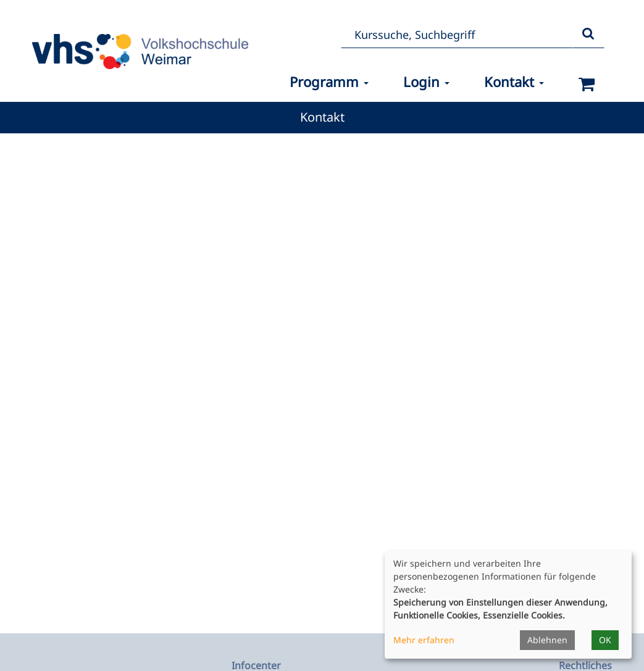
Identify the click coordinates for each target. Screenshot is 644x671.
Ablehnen (547, 640)
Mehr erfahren (424, 640)
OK (605, 640)
